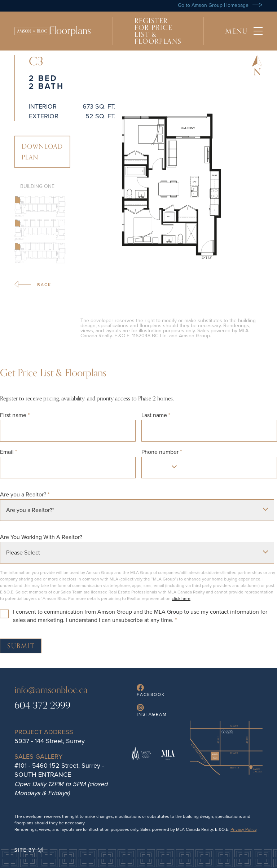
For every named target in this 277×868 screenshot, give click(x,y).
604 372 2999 (42, 705)
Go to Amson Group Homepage (220, 5)
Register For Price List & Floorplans (158, 31)
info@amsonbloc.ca (51, 690)
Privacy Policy (243, 829)
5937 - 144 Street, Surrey (50, 741)
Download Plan (42, 152)
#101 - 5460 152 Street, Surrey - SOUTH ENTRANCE (59, 770)
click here (181, 599)
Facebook (151, 691)
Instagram (152, 711)
